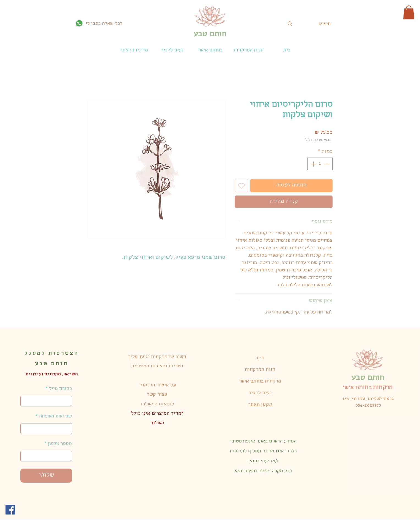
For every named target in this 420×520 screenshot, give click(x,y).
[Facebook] (10, 510)
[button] (409, 12)
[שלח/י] (46, 476)
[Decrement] (327, 164)
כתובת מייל (60, 389)
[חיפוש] (325, 24)
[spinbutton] (320, 164)
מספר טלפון (60, 444)
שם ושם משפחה (55, 417)
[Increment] (313, 164)
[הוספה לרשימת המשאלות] (241, 186)
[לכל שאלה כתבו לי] (99, 23)
